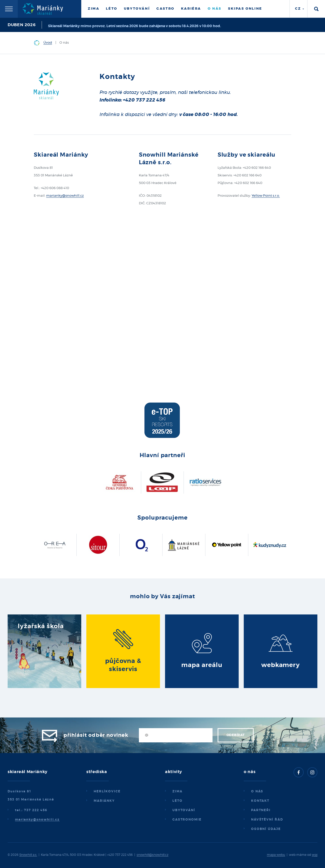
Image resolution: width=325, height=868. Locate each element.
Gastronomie (187, 820)
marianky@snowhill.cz (65, 196)
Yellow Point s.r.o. (266, 196)
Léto (111, 9)
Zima (94, 9)
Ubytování (137, 9)
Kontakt (260, 801)
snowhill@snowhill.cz (152, 855)
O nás (215, 9)
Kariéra (191, 9)
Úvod (48, 43)
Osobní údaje (266, 829)
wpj (315, 855)
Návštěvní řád (267, 820)
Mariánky (104, 801)
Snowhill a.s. (28, 855)
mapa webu (276, 855)
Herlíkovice (107, 791)
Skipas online (245, 9)
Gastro (165, 9)
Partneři (261, 810)
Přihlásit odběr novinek (96, 735)
